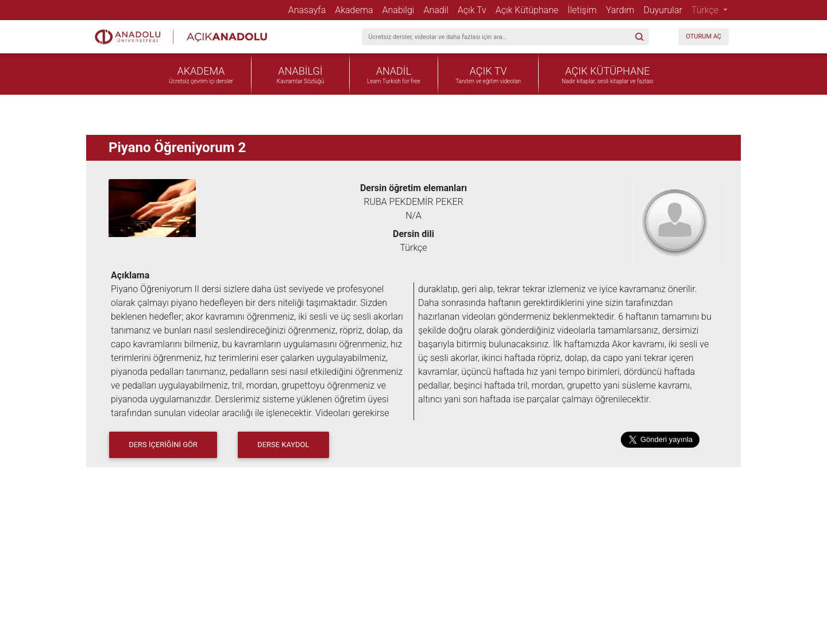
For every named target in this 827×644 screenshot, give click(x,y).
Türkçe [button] (706, 10)
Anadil (438, 10)
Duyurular (665, 10)
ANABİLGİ (300, 71)
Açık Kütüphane (529, 10)
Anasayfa (310, 10)
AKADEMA (201, 71)
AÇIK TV (488, 71)
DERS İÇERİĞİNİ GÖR (163, 445)
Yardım (622, 10)
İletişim (584, 10)
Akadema (356, 10)
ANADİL (394, 71)
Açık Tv (474, 10)
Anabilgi (401, 10)
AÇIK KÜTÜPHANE (607, 71)
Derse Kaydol (283, 445)
